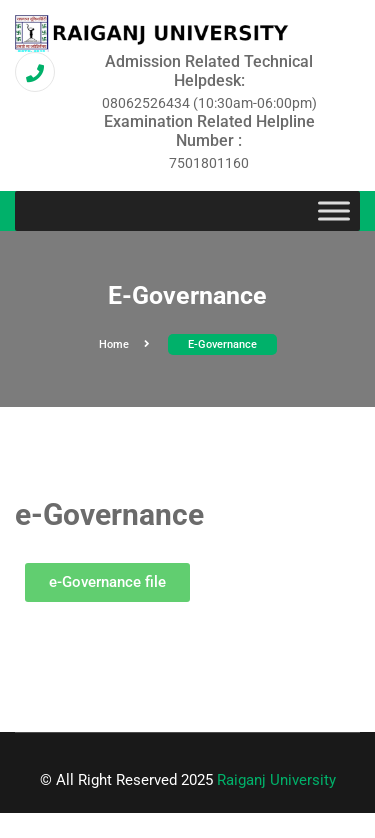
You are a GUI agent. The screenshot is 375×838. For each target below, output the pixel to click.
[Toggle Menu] (334, 211)
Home (124, 344)
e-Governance (222, 344)
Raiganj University (276, 780)
